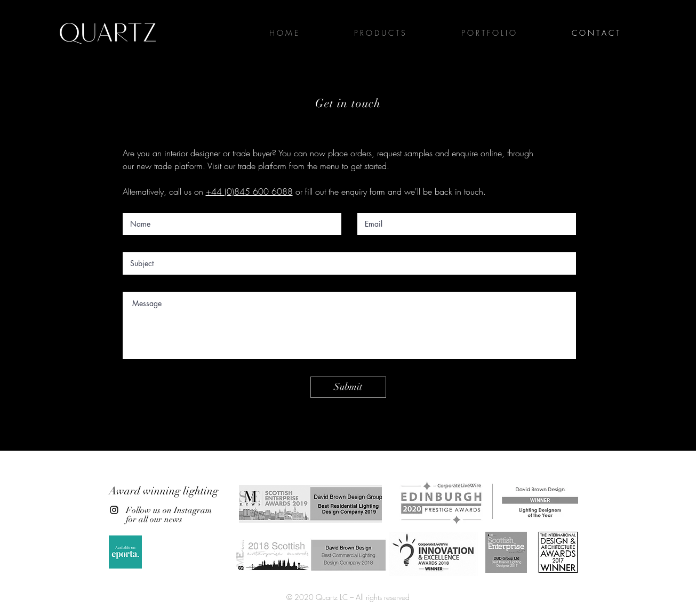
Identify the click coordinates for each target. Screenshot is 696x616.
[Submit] (348, 387)
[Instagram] (114, 510)
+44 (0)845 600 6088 (249, 191)
